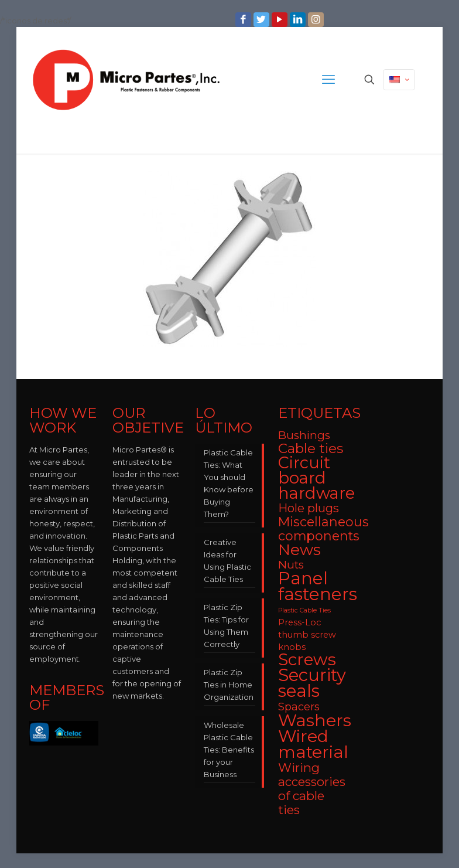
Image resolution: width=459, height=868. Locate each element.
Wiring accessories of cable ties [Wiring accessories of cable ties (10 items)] (312, 789)
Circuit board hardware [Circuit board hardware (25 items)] (316, 478)
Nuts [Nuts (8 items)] (291, 565)
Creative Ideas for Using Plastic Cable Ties (227, 561)
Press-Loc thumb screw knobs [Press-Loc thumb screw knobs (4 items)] (307, 635)
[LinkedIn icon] (299, 20)
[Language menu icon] (399, 80)
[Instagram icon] (317, 20)
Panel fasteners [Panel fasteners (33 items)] (318, 586)
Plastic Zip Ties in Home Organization (229, 685)
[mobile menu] (328, 80)
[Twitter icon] (263, 20)
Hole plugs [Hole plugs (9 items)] (309, 508)
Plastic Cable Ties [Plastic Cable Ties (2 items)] (304, 610)
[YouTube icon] (281, 20)
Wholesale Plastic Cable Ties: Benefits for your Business (229, 750)
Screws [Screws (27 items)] (307, 659)
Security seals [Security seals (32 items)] (312, 683)
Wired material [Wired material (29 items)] (313, 744)
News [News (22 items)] (299, 550)
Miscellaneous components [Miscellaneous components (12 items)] (323, 529)
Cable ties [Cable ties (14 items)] (311, 448)
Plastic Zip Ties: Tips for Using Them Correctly (226, 626)
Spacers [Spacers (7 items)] (299, 707)
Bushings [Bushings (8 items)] (304, 435)
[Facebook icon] (244, 20)
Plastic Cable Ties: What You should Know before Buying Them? (229, 483)
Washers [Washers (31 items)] (315, 720)
